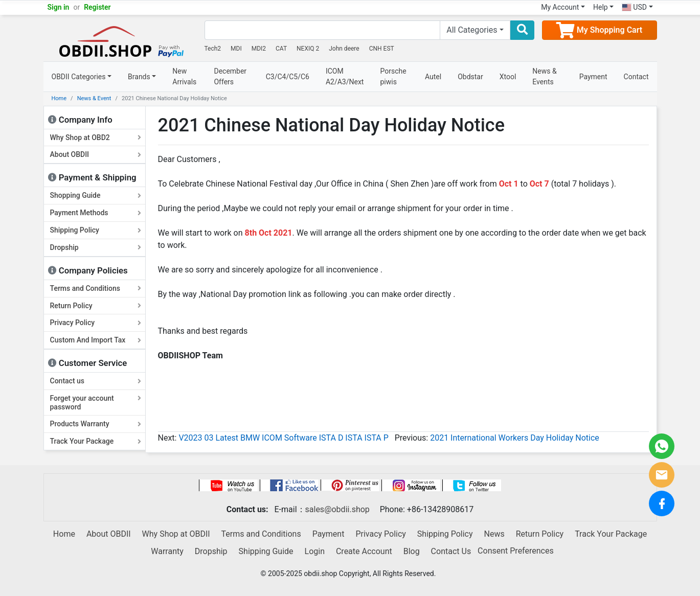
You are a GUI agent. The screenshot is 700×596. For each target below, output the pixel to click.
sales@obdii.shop (337, 509)
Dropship (96, 247)
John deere (344, 49)
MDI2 (259, 49)
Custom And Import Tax (96, 340)
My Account (560, 7)
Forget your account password (96, 403)
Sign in (59, 7)
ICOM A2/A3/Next (345, 76)
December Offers (230, 76)
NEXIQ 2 (308, 49)
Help (601, 7)
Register (97, 7)
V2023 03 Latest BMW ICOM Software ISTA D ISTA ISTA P (283, 438)
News (494, 534)
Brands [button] (139, 77)
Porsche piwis (393, 76)
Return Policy (96, 306)
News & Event (94, 98)
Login (315, 551)
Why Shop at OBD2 (96, 137)
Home (59, 98)
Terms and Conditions (96, 288)
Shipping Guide (266, 551)
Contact (636, 77)
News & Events (544, 76)
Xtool (508, 77)
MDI (236, 49)
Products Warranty (96, 424)
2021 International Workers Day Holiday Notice (515, 438)
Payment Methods (96, 213)
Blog (412, 551)
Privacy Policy (96, 323)
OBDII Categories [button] (79, 77)
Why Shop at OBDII (176, 534)
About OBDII (96, 154)
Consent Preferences (516, 551)
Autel (433, 77)
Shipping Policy (96, 230)
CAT (281, 49)
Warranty (167, 551)
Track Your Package (96, 441)
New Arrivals (184, 76)
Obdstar (470, 77)
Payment (593, 77)
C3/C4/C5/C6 (288, 77)
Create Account (364, 551)
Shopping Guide (96, 195)
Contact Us (451, 551)
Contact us (96, 381)
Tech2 (213, 49)
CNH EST (382, 49)
